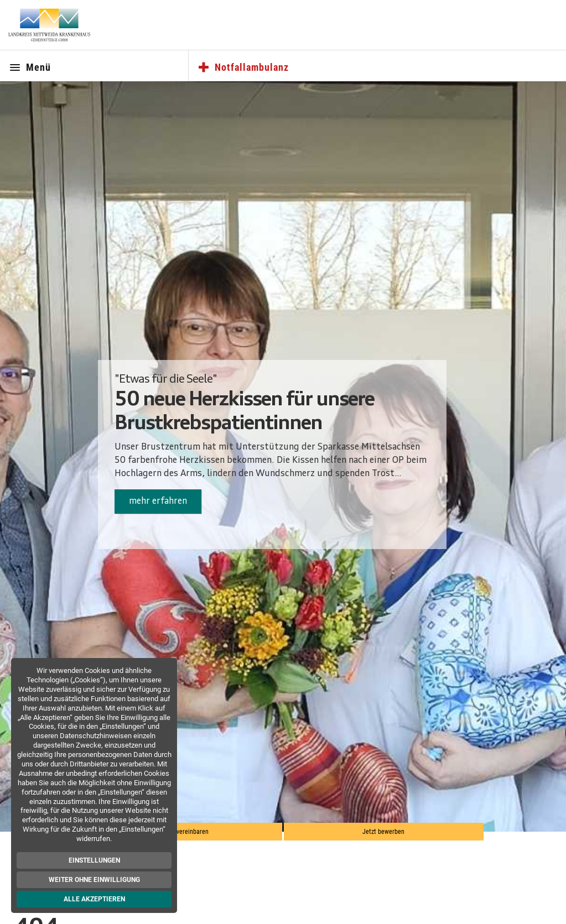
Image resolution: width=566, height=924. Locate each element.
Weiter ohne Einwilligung (95, 880)
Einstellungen (95, 860)
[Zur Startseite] (49, 25)
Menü (30, 68)
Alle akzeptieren (95, 899)
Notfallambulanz (243, 68)
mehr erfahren (158, 502)
